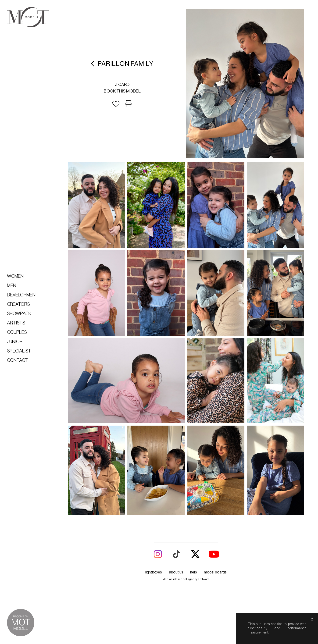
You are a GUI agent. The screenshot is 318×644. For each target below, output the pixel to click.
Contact (17, 360)
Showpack (19, 314)
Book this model (122, 91)
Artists (16, 323)
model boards (215, 398)
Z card (122, 85)
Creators (18, 304)
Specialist (19, 351)
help (194, 398)
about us (176, 398)
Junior (15, 342)
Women (15, 276)
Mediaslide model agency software (186, 404)
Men (12, 286)
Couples (17, 332)
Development (23, 295)
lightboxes (154, 398)
